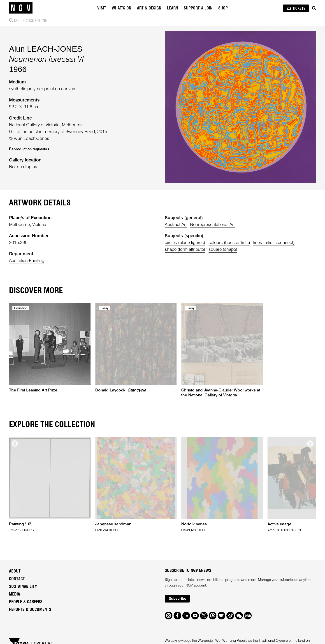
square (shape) (225, 250)
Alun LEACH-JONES (46, 49)
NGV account (196, 586)
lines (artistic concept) (276, 243)
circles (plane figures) (186, 243)
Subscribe (177, 599)
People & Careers (26, 602)
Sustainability (23, 587)
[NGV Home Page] (21, 8)
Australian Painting (27, 261)
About (15, 571)
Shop (223, 8)
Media (15, 594)
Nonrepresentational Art (214, 225)
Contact (17, 579)
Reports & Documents (30, 610)
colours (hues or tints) (231, 243)
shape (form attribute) (186, 250)
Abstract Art (176, 225)
